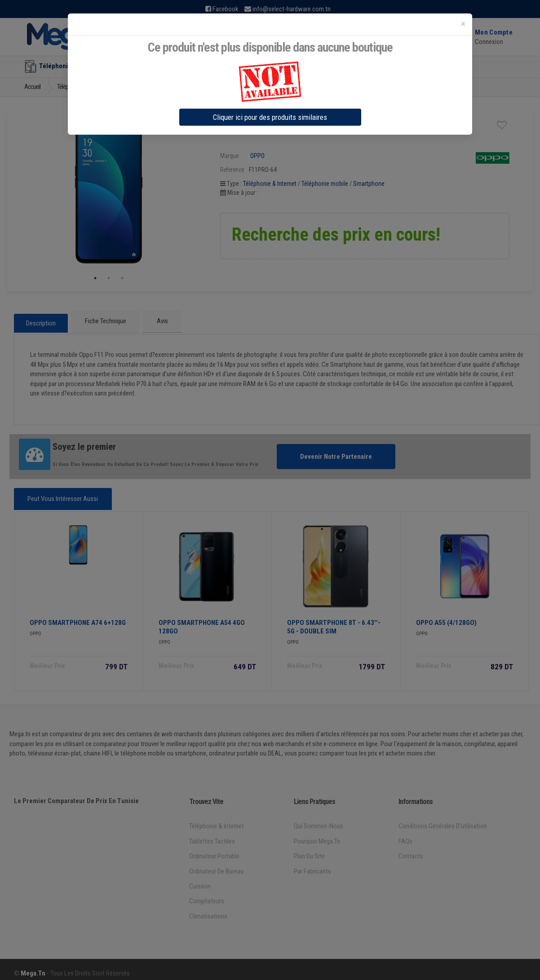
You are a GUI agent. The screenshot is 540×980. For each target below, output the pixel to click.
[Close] (463, 24)
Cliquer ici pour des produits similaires (270, 117)
